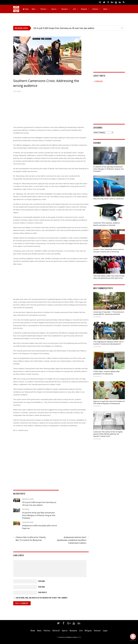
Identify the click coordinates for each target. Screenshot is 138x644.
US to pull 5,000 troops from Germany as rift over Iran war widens (64, 28)
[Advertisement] (69, 19)
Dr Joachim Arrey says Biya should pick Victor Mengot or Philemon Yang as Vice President (39, 515)
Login (105, 630)
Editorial (26, 509)
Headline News (28, 522)
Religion (84, 9)
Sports (54, 9)
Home (26, 9)
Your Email (42, 587)
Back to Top (133, 637)
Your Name (41, 581)
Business (65, 9)
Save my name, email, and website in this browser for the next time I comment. (42, 598)
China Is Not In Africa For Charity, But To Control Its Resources (30, 539)
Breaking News (28, 499)
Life (74, 9)
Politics (43, 9)
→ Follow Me (98, 81)
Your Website (42, 592)
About (105, 9)
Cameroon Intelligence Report (68, 637)
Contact (95, 9)
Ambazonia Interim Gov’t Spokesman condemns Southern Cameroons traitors (73, 540)
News (34, 9)
